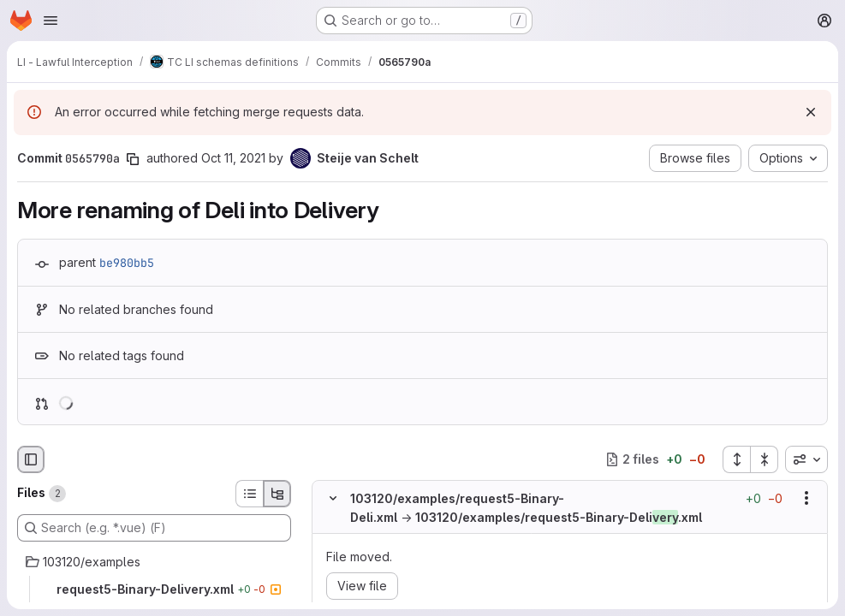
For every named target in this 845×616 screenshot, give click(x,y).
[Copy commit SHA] (133, 159)
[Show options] (806, 498)
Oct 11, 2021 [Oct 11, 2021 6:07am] (233, 158)
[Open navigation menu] (51, 21)
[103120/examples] (154, 562)
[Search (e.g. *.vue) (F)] (154, 528)
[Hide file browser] (31, 459)
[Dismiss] (811, 112)
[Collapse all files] (765, 459)
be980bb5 (127, 263)
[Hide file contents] (333, 498)
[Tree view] (277, 494)
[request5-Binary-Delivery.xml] (154, 589)
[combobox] (806, 459)
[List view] (249, 494)
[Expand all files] (736, 459)
